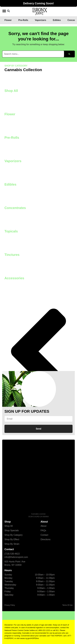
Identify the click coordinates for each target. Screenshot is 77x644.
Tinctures (12, 255)
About (44, 526)
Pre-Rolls (12, 138)
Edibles (10, 184)
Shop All (11, 91)
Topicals (11, 231)
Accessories (14, 278)
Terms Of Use (67, 605)
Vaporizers (13, 161)
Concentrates (15, 208)
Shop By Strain (12, 544)
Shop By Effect (12, 539)
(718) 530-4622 (12, 554)
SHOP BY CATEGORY (16, 66)
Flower (10, 114)
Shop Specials (12, 530)
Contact (44, 535)
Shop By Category (14, 535)
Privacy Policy (10, 605)
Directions (46, 539)
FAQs (43, 530)
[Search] (69, 54)
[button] (4, 11)
